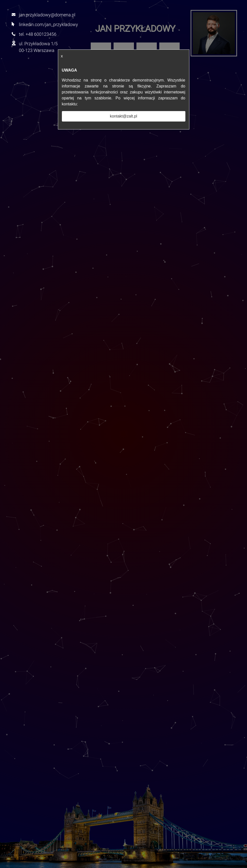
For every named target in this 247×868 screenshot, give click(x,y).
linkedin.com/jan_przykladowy (48, 24)
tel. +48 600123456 (38, 34)
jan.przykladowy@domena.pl (47, 15)
